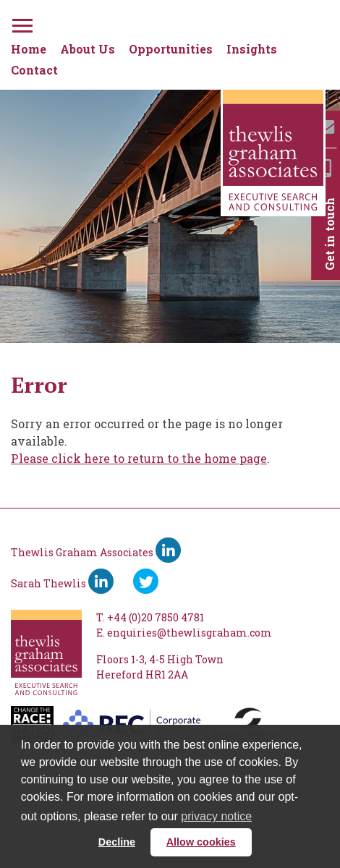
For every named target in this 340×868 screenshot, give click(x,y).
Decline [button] (117, 842)
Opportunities (171, 49)
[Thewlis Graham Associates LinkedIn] (168, 550)
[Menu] (21, 23)
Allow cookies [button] (201, 842)
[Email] (325, 127)
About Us (88, 49)
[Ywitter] (146, 581)
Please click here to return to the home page (139, 458)
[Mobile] (326, 168)
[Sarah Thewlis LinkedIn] (101, 581)
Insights (252, 49)
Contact (34, 70)
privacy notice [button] (216, 816)
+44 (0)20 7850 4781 (156, 617)
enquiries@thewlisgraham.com (190, 633)
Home (29, 49)
